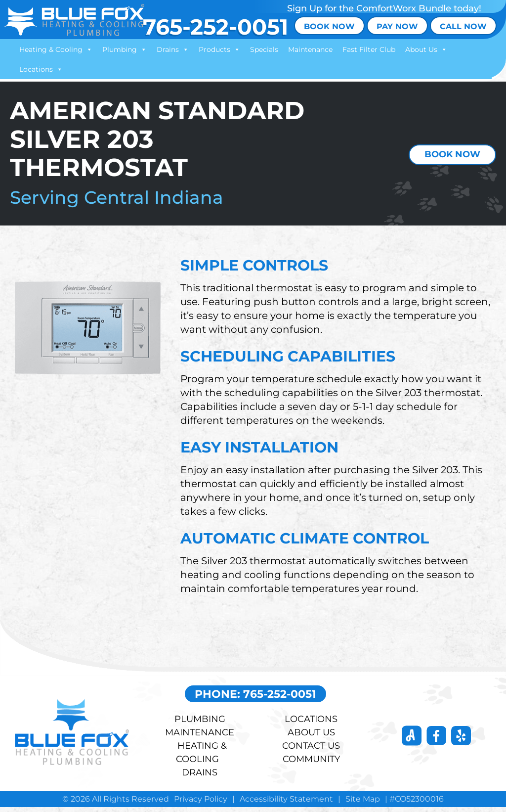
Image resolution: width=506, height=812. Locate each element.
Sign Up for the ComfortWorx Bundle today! (384, 8)
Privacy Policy (201, 804)
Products (220, 49)
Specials (265, 49)
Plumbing (125, 49)
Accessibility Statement (286, 804)
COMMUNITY (311, 764)
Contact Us (311, 751)
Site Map (363, 804)
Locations (42, 69)
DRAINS (200, 777)
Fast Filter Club (369, 49)
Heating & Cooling (56, 49)
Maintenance (311, 49)
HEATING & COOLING (202, 757)
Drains (173, 49)
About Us (427, 49)
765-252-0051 (214, 26)
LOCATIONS (311, 724)
